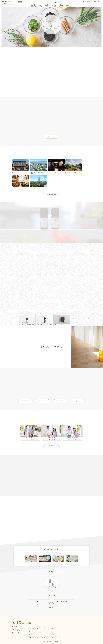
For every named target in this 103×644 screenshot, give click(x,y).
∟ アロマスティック (44, 636)
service (34, 5)
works (41, 5)
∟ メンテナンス (33, 633)
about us (69, 5)
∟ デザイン (32, 630)
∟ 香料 (31, 631)
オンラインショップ (56, 636)
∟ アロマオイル (43, 628)
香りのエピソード (56, 630)
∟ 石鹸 (41, 635)
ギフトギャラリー (43, 638)
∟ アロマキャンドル (44, 633)
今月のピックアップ (34, 638)
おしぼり (55, 6)
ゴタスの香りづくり (34, 628)
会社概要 (54, 633)
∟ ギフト (31, 635)
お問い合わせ (55, 638)
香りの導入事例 (33, 636)
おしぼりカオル (55, 627)
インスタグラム (55, 635)
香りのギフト (42, 627)
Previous (18, 433)
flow (62, 5)
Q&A (53, 631)
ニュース (31, 627)
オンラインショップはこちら (64, 602)
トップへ (52, 608)
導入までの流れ (55, 628)
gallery (48, 5)
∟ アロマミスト (43, 631)
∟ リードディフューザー (45, 630)
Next (85, 433)
